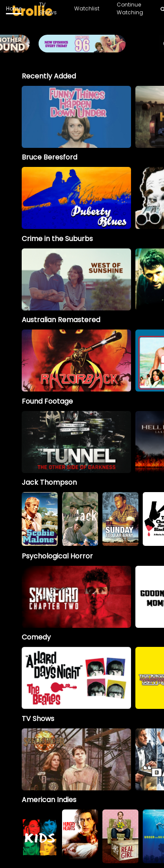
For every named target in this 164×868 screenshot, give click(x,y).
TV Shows (48, 8)
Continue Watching (130, 8)
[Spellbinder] (76, 759)
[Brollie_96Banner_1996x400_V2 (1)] (82, 48)
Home (14, 8)
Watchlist (87, 8)
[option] (76, 117)
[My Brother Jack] (80, 519)
